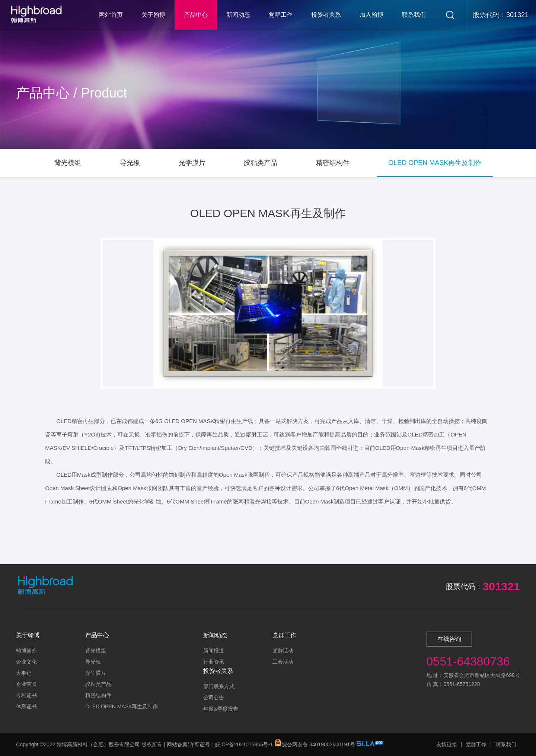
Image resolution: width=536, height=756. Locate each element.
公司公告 (214, 698)
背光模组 (96, 651)
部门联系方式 (219, 686)
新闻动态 (238, 15)
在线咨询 (449, 639)
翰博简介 (26, 651)
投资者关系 (326, 15)
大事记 (24, 673)
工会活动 (283, 662)
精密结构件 (98, 695)
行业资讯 (214, 662)
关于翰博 (153, 15)
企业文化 (26, 662)
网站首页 (111, 15)
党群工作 (281, 15)
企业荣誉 (26, 684)
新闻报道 (214, 651)
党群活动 (283, 651)
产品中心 (196, 15)
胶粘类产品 (98, 684)
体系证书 (26, 706)
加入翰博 (371, 15)
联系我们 (414, 15)
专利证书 (26, 695)
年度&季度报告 (221, 709)
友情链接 (447, 744)
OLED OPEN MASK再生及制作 (122, 706)
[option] (268, 313)
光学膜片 (96, 673)
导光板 (93, 662)
